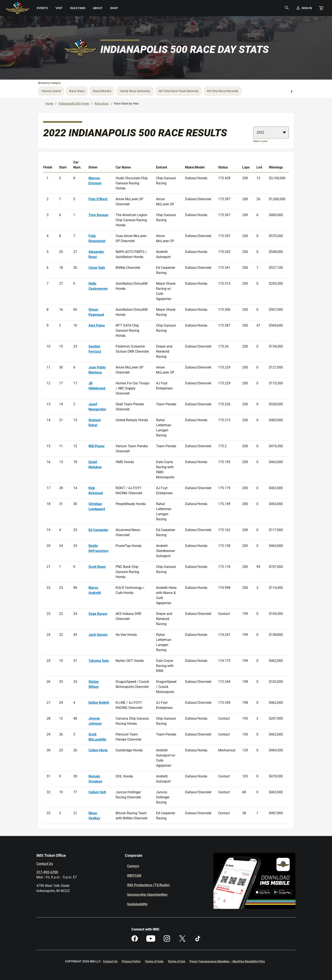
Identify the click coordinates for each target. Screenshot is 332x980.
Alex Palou (97, 325)
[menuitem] (42, 8)
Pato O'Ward (98, 199)
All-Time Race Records (223, 91)
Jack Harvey (98, 635)
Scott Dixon (97, 567)
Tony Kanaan (98, 215)
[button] (287, 8)
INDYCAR (134, 876)
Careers (133, 866)
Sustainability (137, 904)
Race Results (102, 91)
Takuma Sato (99, 661)
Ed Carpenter (98, 530)
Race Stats (77, 91)
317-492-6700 (47, 872)
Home (49, 104)
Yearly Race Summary (135, 91)
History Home (51, 91)
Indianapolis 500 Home (74, 104)
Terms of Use (176, 961)
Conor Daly (97, 268)
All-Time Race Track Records (179, 91)
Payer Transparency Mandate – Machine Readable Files (227, 961)
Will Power (97, 446)
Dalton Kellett (99, 703)
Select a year (260, 141)
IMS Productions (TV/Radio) (148, 885)
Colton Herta (98, 750)
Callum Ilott (97, 792)
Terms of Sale (154, 961)
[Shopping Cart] (321, 8)
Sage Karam (98, 614)
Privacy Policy (131, 961)
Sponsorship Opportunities (147, 895)
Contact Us (45, 864)
